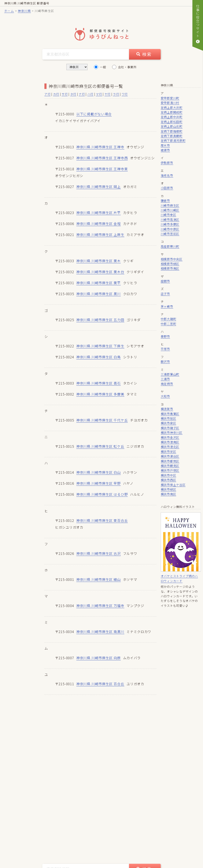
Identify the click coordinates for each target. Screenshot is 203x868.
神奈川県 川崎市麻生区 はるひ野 (102, 498)
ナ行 (82, 94)
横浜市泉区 (169, 423)
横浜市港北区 (170, 447)
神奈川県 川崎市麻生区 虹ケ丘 (100, 450)
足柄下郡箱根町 (172, 131)
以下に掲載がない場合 (94, 114)
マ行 (99, 94)
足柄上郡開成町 (172, 112)
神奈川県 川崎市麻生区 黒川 (99, 296)
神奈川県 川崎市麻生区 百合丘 (100, 689)
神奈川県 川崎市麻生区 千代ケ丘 (102, 423)
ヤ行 (108, 94)
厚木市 (165, 145)
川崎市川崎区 (170, 210)
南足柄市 (167, 384)
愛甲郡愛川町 (170, 98)
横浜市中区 (169, 475)
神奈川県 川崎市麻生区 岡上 (99, 187)
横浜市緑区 (169, 489)
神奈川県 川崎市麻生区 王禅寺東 (102, 169)
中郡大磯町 (169, 319)
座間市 (165, 281)
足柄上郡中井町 (172, 117)
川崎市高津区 (170, 220)
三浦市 (165, 379)
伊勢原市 (167, 163)
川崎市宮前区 (170, 234)
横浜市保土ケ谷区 (173, 485)
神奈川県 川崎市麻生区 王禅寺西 (102, 158)
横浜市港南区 (170, 442)
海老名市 (167, 175)
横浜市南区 (169, 494)
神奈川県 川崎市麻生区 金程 (99, 225)
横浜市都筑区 (170, 461)
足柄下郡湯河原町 (173, 141)
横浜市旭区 (169, 418)
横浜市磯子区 (170, 428)
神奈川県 (24, 11)
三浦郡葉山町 (170, 374)
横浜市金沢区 (170, 437)
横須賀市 (167, 409)
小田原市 (167, 188)
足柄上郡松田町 (172, 122)
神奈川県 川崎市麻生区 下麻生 (100, 348)
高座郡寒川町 (170, 246)
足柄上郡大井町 (172, 108)
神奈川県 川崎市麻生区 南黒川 (100, 637)
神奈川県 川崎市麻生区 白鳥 (99, 360)
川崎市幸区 (169, 215)
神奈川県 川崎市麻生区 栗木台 (100, 273)
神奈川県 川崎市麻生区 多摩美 (100, 397)
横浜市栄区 (169, 452)
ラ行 (116, 94)
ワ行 (125, 94)
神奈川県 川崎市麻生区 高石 (99, 386)
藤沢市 (165, 362)
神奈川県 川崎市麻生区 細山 (99, 584)
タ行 (73, 94)
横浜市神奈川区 (172, 433)
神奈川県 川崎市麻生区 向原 (99, 663)
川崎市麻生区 (170, 205)
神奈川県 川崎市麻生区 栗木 (99, 262)
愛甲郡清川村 (170, 103)
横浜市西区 (169, 480)
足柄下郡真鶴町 (172, 136)
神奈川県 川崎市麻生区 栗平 (99, 285)
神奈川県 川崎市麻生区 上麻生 (100, 236)
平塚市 (165, 349)
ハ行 (90, 94)
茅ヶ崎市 (167, 306)
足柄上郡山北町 (172, 126)
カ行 (56, 94)
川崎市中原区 (170, 229)
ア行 (47, 94)
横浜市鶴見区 (170, 466)
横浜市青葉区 (170, 414)
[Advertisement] (23, 146)
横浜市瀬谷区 (170, 456)
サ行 (65, 94)
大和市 (165, 396)
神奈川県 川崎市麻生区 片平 (99, 214)
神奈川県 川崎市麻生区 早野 (99, 487)
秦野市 (165, 336)
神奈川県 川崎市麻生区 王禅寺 (100, 147)
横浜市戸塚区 (170, 470)
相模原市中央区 (172, 259)
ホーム (9, 11)
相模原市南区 (170, 268)
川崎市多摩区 (170, 224)
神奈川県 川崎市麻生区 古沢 (99, 558)
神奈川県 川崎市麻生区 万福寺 (100, 610)
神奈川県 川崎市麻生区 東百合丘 (102, 525)
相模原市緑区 (170, 264)
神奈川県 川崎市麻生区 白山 (99, 476)
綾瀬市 (165, 150)
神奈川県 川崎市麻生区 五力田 (100, 322)
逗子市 (165, 294)
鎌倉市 (165, 201)
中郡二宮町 (169, 324)
